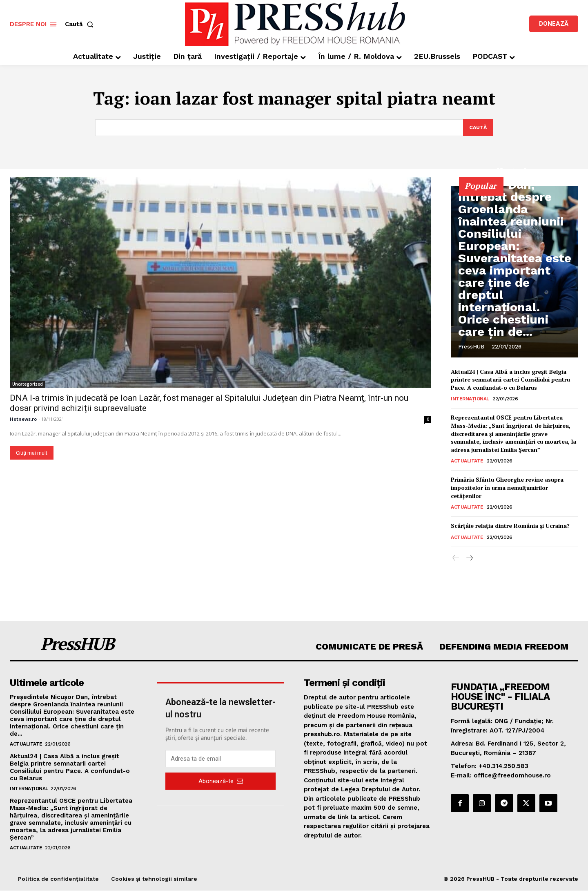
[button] (81, 24)
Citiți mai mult (32, 453)
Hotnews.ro (23, 419)
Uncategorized (28, 384)
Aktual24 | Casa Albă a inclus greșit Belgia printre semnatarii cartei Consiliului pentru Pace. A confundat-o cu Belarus (510, 380)
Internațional (470, 400)
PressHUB (471, 347)
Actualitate (467, 462)
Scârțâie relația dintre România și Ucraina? (510, 526)
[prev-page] (456, 559)
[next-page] (469, 559)
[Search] (477, 128)
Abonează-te (221, 782)
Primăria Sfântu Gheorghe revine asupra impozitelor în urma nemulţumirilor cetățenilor (507, 488)
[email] (220, 759)
